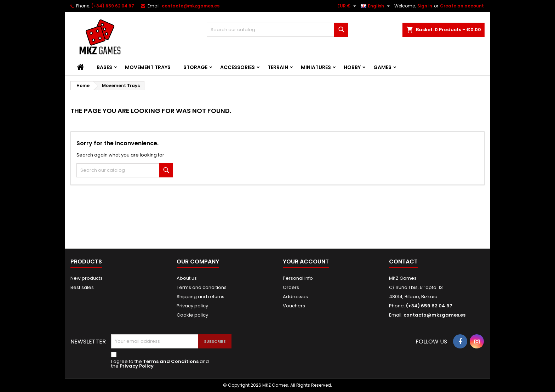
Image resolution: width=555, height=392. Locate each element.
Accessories (238, 67)
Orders (291, 287)
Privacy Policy (137, 366)
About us (187, 278)
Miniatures (316, 67)
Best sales (82, 287)
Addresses (295, 297)
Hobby (352, 67)
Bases (104, 67)
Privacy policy (192, 306)
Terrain (278, 67)
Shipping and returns (201, 297)
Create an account (462, 6)
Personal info (298, 278)
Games (382, 67)
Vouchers (294, 306)
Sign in (425, 6)
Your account (306, 262)
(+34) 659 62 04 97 (113, 6)
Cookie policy (192, 315)
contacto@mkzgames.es (191, 6)
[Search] (277, 30)
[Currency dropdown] (348, 6)
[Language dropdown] (376, 6)
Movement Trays (148, 67)
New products (87, 278)
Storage (195, 67)
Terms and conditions (202, 287)
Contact (403, 262)
